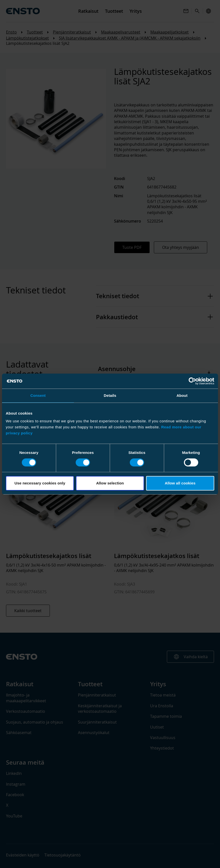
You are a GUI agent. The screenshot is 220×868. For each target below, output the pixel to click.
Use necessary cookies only (40, 483)
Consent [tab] (38, 395)
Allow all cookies (180, 483)
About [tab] (182, 395)
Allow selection (110, 483)
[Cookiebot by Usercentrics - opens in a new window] (192, 381)
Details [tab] (110, 395)
